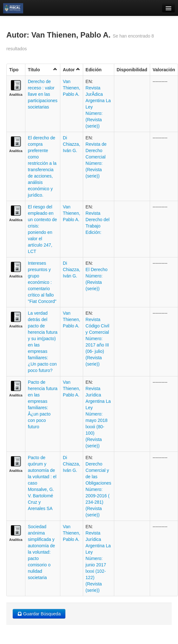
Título (43, 70)
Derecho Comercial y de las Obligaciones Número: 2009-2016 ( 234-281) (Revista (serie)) (99, 489)
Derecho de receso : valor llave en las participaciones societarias (43, 94)
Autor (71, 70)
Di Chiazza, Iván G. (71, 144)
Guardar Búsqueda (39, 614)
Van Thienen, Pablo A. (71, 88)
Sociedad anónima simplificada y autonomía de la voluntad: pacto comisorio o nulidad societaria (42, 552)
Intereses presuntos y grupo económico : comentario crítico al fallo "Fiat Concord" (42, 282)
